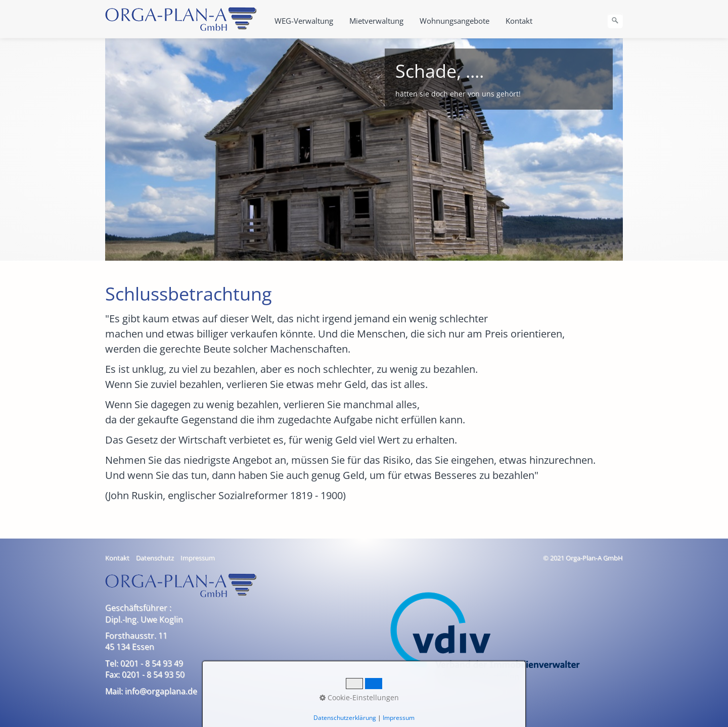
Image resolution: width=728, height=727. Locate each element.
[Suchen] (615, 21)
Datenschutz (155, 558)
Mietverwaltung (376, 21)
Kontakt (519, 21)
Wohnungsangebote (454, 21)
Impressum (198, 558)
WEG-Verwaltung (304, 21)
